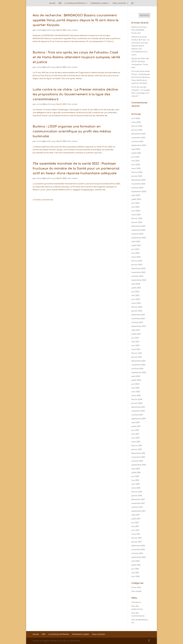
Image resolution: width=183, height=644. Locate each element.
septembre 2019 (139, 419)
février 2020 (137, 399)
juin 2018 (135, 476)
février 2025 (137, 172)
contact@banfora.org (46, 30)
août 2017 (135, 515)
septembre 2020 (139, 373)
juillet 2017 (136, 519)
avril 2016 (135, 577)
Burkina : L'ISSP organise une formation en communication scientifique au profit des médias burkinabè (72, 131)
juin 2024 (135, 203)
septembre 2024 (139, 192)
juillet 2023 (136, 245)
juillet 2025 (136, 153)
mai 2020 (135, 388)
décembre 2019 (138, 407)
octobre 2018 (137, 461)
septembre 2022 (139, 280)
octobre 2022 (137, 276)
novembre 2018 (138, 457)
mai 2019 (135, 434)
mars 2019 (136, 442)
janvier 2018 (137, 496)
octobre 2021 (137, 322)
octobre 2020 (137, 369)
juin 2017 (135, 523)
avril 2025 (136, 165)
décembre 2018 (138, 453)
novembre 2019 (138, 411)
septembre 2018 (139, 465)
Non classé (73, 30)
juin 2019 (135, 430)
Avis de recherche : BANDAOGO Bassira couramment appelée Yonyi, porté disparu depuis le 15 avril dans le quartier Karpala (76, 20)
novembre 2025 (138, 138)
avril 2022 (136, 299)
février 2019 (137, 446)
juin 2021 (135, 338)
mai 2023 (135, 253)
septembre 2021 (139, 326)
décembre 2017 (138, 500)
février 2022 (137, 307)
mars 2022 (136, 303)
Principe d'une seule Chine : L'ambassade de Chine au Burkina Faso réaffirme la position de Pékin (141, 77)
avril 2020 (136, 392)
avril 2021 (136, 346)
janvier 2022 (137, 311)
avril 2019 (135, 438)
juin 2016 (135, 569)
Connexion (136, 602)
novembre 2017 (138, 503)
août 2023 (136, 242)
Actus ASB (136, 587)
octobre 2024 (137, 188)
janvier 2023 (137, 265)
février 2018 (137, 492)
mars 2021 (136, 349)
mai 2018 (135, 480)
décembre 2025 (138, 134)
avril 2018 (135, 484)
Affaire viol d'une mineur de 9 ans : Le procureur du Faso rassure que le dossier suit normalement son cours (140, 46)
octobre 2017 (137, 507)
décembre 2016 (138, 546)
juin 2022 (135, 292)
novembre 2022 (138, 272)
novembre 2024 (138, 184)
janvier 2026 (137, 130)
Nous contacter (119, 3)
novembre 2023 (138, 230)
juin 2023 (135, 249)
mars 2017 (136, 534)
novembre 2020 (138, 365)
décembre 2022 (138, 269)
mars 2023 (136, 257)
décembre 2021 (138, 315)
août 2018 (136, 469)
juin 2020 (135, 384)
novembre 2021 (138, 319)
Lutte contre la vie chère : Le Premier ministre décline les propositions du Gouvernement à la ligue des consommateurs (75, 94)
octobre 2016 (137, 553)
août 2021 (136, 330)
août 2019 (136, 423)
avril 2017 (135, 530)
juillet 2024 (136, 199)
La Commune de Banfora (75, 3)
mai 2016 (135, 573)
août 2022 (136, 284)
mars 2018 (136, 488)
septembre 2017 (138, 511)
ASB (60, 3)
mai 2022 (135, 296)
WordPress (75, 641)
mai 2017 (135, 526)
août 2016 (136, 561)
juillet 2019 (136, 426)
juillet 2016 (136, 565)
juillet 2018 (136, 473)
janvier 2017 (137, 542)
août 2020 (136, 376)
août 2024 (136, 195)
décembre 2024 (138, 180)
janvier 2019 (137, 449)
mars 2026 (136, 122)
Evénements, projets (99, 3)
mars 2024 (136, 215)
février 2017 (137, 538)
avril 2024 (136, 211)
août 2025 (136, 149)
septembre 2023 (139, 238)
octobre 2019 (137, 415)
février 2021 (137, 353)
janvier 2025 (137, 176)
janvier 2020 (137, 403)
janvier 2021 (137, 357)
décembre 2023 (138, 226)
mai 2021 (135, 342)
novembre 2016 (138, 550)
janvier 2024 (137, 222)
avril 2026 (136, 118)
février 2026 (137, 126)
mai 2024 (135, 207)
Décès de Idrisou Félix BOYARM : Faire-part (139, 30)
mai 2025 (135, 161)
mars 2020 (136, 396)
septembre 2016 (139, 557)
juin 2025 (135, 157)
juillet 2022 (136, 288)
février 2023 (137, 261)
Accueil (52, 3)
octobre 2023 (137, 234)
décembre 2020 (138, 361)
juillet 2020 (136, 380)
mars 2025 (136, 168)
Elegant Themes (50, 641)
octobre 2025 (137, 142)
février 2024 (137, 219)
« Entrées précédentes (43, 200)
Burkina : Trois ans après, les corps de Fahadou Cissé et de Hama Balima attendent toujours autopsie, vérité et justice (76, 57)
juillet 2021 (136, 334)
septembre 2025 (139, 145)
